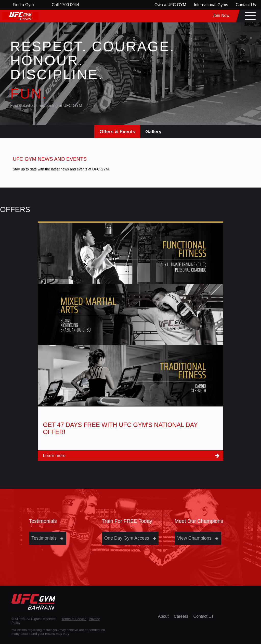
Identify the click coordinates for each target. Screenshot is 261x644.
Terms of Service (74, 619)
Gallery (153, 132)
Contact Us (246, 5)
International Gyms (211, 5)
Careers (181, 616)
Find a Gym (23, 5)
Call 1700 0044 (66, 5)
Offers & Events (117, 132)
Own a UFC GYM (170, 5)
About (163, 616)
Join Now (221, 15)
